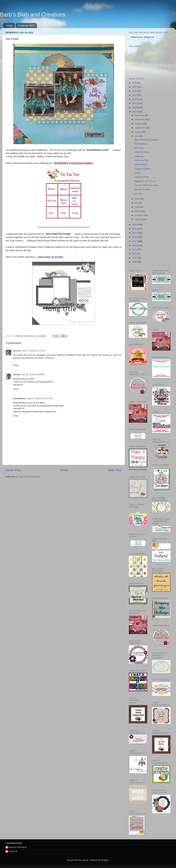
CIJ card (138, 194)
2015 (135, 237)
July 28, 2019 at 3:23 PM (33, 374)
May (137, 203)
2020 (135, 108)
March (138, 211)
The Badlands (141, 144)
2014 (135, 241)
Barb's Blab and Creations (33, 15)
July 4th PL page (142, 189)
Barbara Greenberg (18, 847)
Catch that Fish (141, 160)
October (139, 124)
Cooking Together (143, 169)
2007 (135, 258)
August (138, 132)
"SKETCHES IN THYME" (50, 257)
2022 (135, 99)
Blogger (105, 860)
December (140, 115)
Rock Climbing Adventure (146, 140)
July (137, 136)
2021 (135, 103)
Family (137, 173)
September (140, 128)
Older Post (115, 470)
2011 (135, 254)
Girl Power (139, 148)
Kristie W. (13, 851)
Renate (17, 374)
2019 (135, 112)
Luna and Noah (141, 177)
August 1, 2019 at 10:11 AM (39, 398)
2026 (135, 83)
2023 (135, 95)
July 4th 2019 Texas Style (146, 185)
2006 (135, 262)
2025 (135, 87)
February (139, 215)
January (139, 219)
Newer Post (13, 470)
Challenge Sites (26, 25)
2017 (135, 229)
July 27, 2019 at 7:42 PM (33, 351)
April (137, 207)
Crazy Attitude (141, 164)
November (140, 119)
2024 (135, 91)
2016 (135, 233)
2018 (135, 225)
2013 (135, 245)
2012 (135, 249)
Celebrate (139, 156)
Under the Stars (142, 152)
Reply (16, 365)
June (137, 199)
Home (9, 25)
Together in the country (145, 181)
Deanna (17, 351)
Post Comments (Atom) (30, 477)
